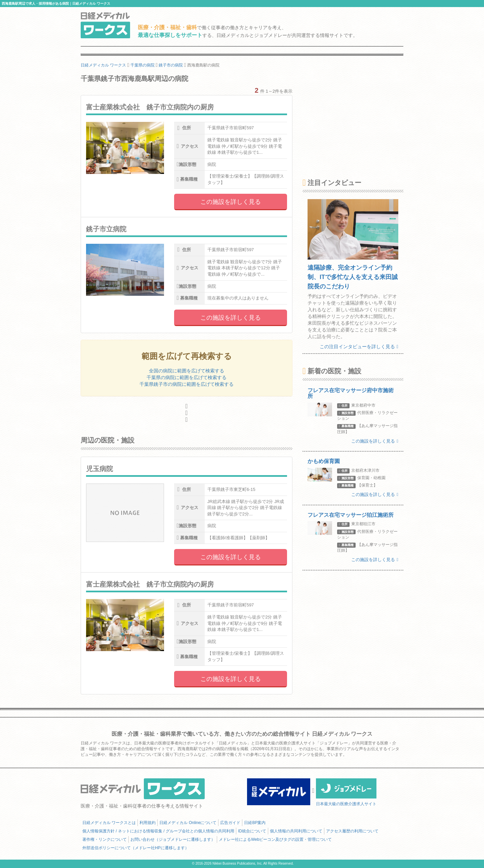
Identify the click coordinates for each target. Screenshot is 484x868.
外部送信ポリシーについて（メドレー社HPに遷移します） (136, 848)
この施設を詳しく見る (231, 202)
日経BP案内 (255, 823)
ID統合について (252, 831)
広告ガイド (230, 823)
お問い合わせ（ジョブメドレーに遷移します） (173, 839)
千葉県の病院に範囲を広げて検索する (187, 377)
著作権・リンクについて (105, 839)
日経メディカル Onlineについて (188, 823)
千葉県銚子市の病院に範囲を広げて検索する (187, 384)
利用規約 (148, 823)
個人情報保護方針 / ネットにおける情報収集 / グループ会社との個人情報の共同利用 (158, 831)
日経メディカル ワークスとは (109, 823)
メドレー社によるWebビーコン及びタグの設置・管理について (275, 839)
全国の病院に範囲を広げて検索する (187, 371)
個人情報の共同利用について (296, 831)
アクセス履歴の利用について (352, 831)
